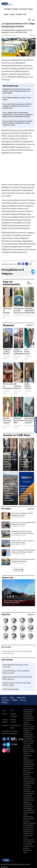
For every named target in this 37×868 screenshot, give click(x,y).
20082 (5, 359)
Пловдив (7, 9)
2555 (5, 393)
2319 (34, 426)
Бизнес (31, 9)
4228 (26, 393)
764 (4, 428)
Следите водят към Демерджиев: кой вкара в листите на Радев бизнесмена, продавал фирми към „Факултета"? (19, 352)
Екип (12, 710)
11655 (16, 393)
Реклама (5, 714)
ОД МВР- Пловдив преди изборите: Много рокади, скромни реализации (26, 461)
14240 (30, 503)
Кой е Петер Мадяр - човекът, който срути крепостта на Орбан (29, 352)
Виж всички (29, 283)
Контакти (5, 725)
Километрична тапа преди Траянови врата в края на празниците (30, 421)
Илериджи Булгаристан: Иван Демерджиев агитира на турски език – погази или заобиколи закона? (19, 421)
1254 (24, 535)
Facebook (19, 264)
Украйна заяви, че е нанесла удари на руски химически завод (23, 542)
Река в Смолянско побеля (11, 689)
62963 (13, 604)
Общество (21, 698)
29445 (14, 469)
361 (23, 316)
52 (23, 527)
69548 (14, 503)
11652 (16, 428)
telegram (27, 264)
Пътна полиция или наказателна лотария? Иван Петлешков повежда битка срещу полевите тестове (10, 457)
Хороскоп (6, 614)
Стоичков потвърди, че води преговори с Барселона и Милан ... (16, 672)
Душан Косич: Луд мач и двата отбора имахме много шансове (23, 524)
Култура (19, 14)
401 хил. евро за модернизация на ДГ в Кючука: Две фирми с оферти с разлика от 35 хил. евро (9, 386)
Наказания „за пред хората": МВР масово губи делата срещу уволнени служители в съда (7, 352)
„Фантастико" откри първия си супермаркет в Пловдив (14, 602)
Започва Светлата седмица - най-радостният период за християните (8, 421)
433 (23, 554)
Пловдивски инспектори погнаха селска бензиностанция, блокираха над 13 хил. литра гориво (22, 533)
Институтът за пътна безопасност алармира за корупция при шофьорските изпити (19, 311)
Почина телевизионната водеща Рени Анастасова (15, 666)
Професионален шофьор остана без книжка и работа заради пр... (17, 678)
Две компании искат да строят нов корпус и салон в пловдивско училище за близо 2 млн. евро (18, 386)
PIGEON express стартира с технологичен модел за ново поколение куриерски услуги (26, 493)
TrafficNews (33, 35)
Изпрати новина (36, 425)
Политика (23, 9)
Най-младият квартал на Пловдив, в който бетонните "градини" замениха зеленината (9, 492)
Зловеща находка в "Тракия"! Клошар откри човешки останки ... (17, 684)
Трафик (15, 700)
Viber (23, 264)
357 (23, 563)
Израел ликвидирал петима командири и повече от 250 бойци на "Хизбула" (23, 551)
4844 (34, 316)
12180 (30, 469)
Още (25, 14)
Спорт (12, 14)
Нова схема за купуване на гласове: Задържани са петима (7, 311)
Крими (6, 14)
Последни (6, 509)
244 (23, 545)
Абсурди (5, 702)
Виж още (18, 570)
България (15, 9)
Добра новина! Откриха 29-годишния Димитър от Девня (28, 386)
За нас (4, 710)
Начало (4, 698)
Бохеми (23, 700)
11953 (26, 359)
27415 (16, 359)
